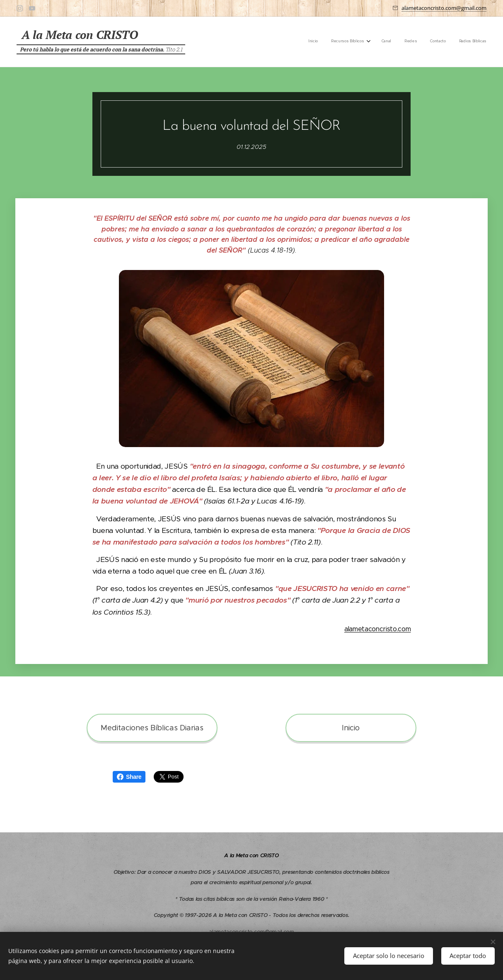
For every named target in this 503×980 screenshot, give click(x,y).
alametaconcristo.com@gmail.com (444, 8)
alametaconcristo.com (378, 629)
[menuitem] (418, 42)
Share (129, 777)
